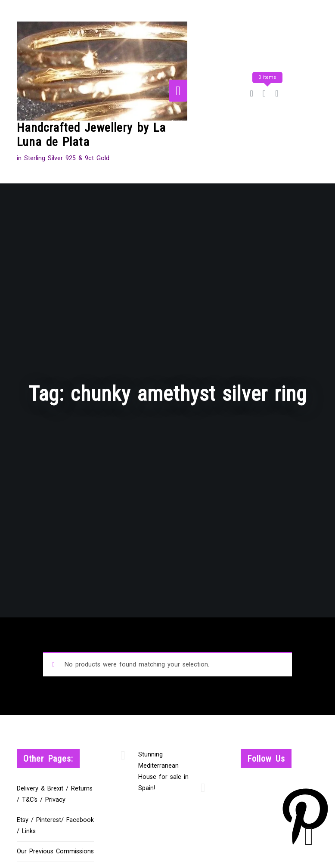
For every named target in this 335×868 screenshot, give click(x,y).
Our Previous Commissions (55, 851)
